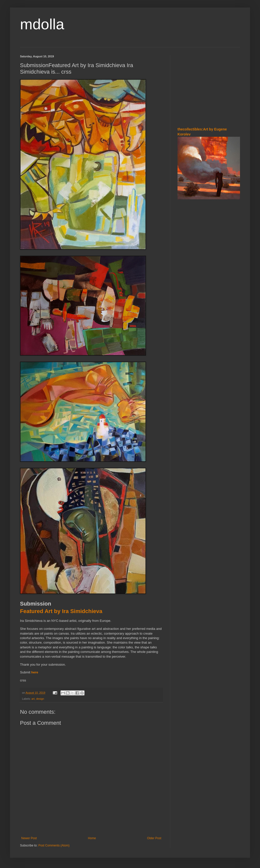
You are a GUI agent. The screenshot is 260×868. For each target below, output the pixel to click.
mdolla (42, 24)
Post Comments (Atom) (54, 845)
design (40, 699)
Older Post (154, 838)
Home (92, 838)
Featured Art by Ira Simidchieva (61, 611)
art (33, 699)
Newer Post (29, 838)
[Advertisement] (209, 86)
